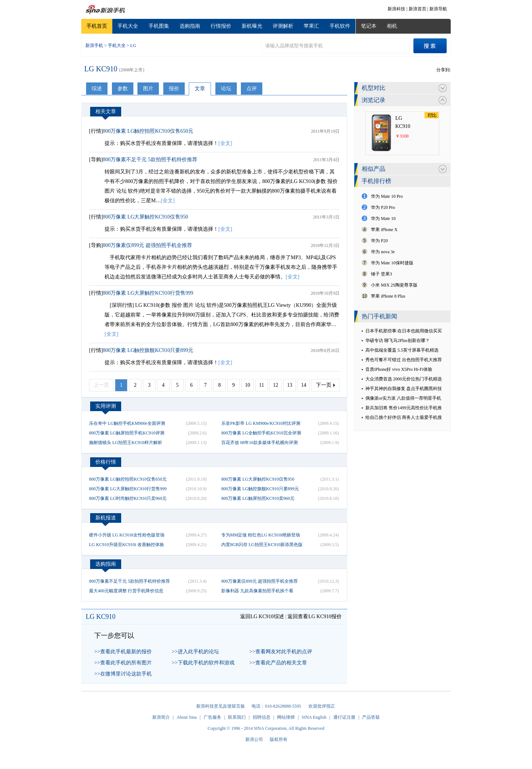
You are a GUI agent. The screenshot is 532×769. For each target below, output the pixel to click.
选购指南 (190, 26)
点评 (252, 89)
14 (304, 385)
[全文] (225, 143)
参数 (123, 89)
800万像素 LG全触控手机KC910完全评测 (261, 433)
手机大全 (128, 26)
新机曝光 (252, 26)
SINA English (314, 717)
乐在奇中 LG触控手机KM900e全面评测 (127, 423)
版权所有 (279, 739)
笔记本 (369, 26)
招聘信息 (262, 717)
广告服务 (212, 717)
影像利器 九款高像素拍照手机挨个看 (257, 591)
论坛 (226, 89)
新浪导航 (438, 9)
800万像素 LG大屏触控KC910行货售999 (148, 293)
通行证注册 (344, 717)
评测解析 (283, 26)
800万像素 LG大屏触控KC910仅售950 (145, 217)
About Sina (187, 717)
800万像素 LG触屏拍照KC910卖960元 (258, 498)
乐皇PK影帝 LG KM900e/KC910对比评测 (261, 423)
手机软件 (340, 26)
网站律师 (286, 717)
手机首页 (97, 26)
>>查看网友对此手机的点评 (281, 652)
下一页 (324, 385)
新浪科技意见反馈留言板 (221, 706)
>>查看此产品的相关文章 (278, 663)
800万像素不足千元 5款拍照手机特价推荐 (150, 160)
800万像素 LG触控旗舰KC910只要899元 (148, 350)
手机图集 (159, 26)
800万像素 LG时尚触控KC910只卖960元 (128, 498)
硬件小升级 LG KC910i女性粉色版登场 (127, 535)
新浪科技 (396, 9)
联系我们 (237, 717)
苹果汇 (311, 26)
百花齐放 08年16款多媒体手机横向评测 (260, 443)
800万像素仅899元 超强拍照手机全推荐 (147, 245)
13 (290, 385)
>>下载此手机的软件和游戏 (203, 663)
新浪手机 (94, 45)
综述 (97, 89)
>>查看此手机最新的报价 (123, 652)
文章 (200, 89)
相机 (392, 26)
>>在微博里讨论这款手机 (123, 674)
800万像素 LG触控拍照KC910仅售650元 (148, 131)
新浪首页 (417, 9)
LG (133, 45)
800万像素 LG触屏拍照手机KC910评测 (127, 433)
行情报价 (221, 26)
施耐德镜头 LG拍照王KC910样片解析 (126, 443)
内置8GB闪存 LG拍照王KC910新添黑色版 (262, 545)
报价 (174, 89)
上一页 (101, 385)
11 (261, 385)
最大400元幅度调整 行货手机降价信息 (126, 591)
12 (276, 385)
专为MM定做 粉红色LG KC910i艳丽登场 (261, 535)
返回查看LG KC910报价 (315, 616)
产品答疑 (371, 717)
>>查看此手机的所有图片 (123, 663)
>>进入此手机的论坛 (195, 652)
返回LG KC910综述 (262, 616)
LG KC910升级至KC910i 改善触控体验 (127, 545)
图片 (148, 89)
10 (248, 385)
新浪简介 (161, 717)
